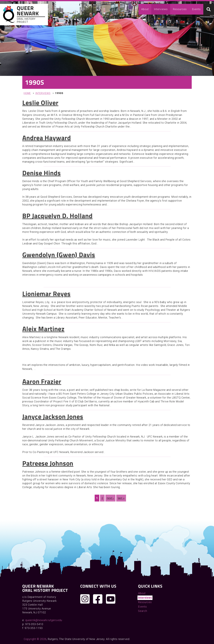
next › (110, 498)
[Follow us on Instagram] (85, 599)
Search (143, 611)
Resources (180, 9)
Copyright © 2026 (35, 639)
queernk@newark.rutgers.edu (44, 620)
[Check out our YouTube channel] (111, 599)
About (145, 9)
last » (121, 498)
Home (27, 93)
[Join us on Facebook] (98, 599)
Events (196, 9)
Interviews (161, 9)
